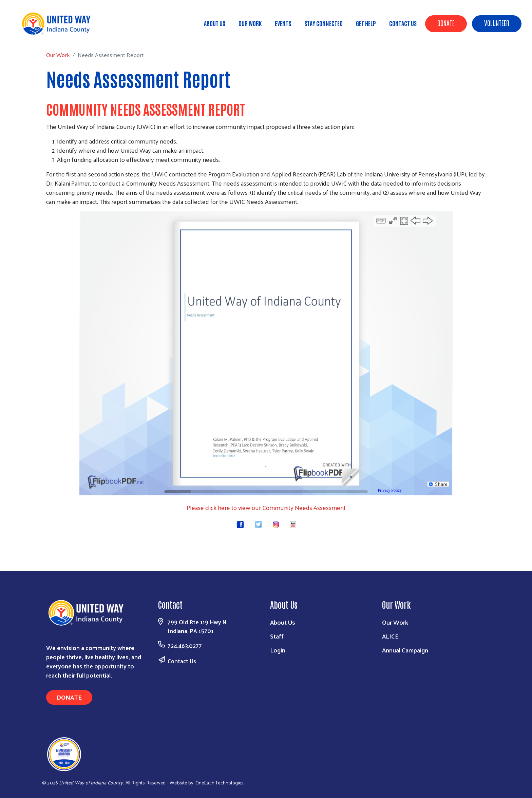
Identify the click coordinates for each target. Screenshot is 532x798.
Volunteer (497, 23)
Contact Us (403, 23)
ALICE (390, 636)
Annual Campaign (405, 650)
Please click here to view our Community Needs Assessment (266, 507)
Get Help (366, 23)
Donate (446, 23)
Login (278, 650)
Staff (277, 636)
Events (283, 23)
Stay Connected (324, 23)
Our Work (250, 23)
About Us (215, 23)
